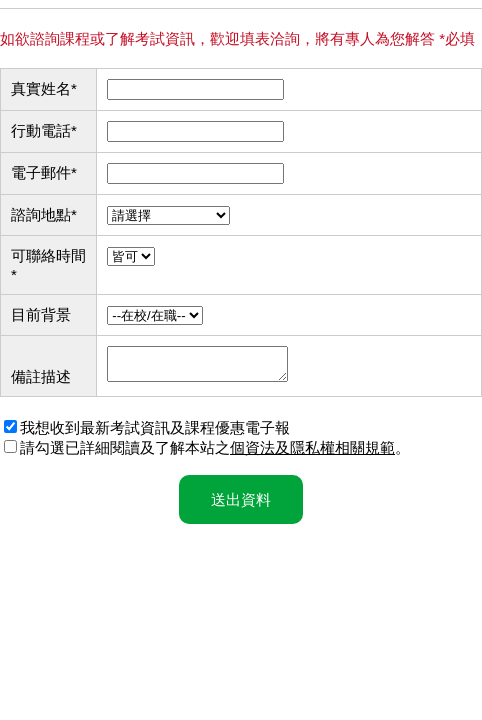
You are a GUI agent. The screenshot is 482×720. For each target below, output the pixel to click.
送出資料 (241, 505)
